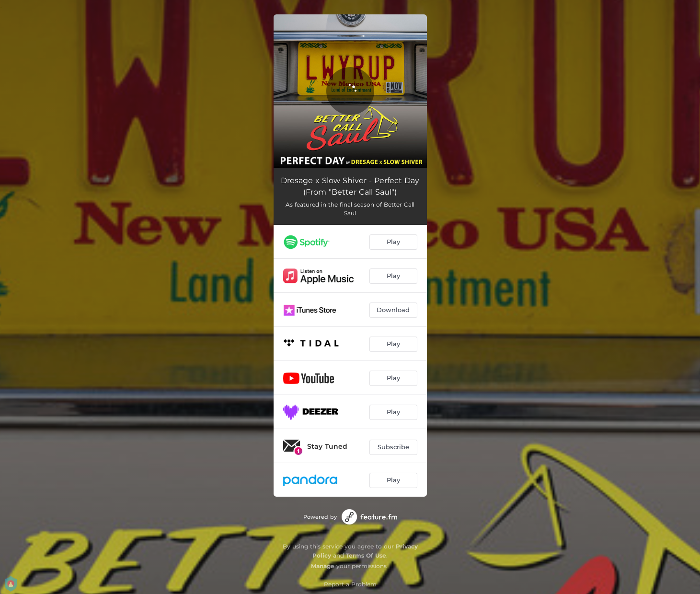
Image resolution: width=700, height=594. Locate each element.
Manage (323, 566)
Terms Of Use (366, 555)
